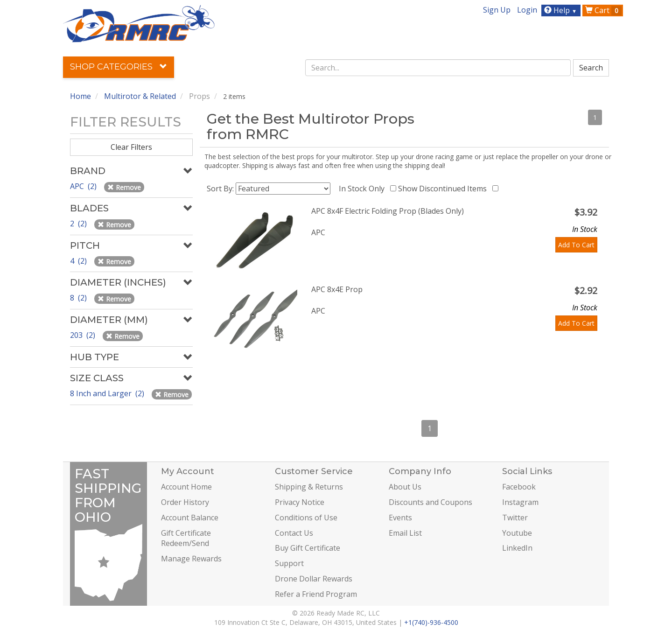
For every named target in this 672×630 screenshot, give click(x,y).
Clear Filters (131, 147)
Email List (405, 533)
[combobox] (438, 68)
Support (289, 563)
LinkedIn (517, 548)
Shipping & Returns (309, 487)
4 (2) (79, 261)
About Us (405, 487)
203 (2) (84, 335)
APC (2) (84, 186)
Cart (603, 10)
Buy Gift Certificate (308, 548)
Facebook (519, 487)
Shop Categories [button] (119, 67)
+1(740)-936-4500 (431, 622)
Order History (185, 502)
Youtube (517, 533)
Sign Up (497, 10)
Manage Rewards (191, 559)
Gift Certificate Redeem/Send (186, 538)
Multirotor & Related (140, 96)
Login (527, 10)
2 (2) (79, 224)
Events (400, 518)
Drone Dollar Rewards (314, 579)
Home (80, 96)
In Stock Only (364, 189)
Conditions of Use (306, 518)
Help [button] (562, 10)
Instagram (520, 502)
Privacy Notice (300, 502)
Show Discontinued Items (444, 189)
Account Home (186, 487)
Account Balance (190, 518)
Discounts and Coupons (430, 502)
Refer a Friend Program (316, 594)
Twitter (515, 518)
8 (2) (79, 298)
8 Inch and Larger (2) (108, 393)
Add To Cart (576, 245)
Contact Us (294, 533)
